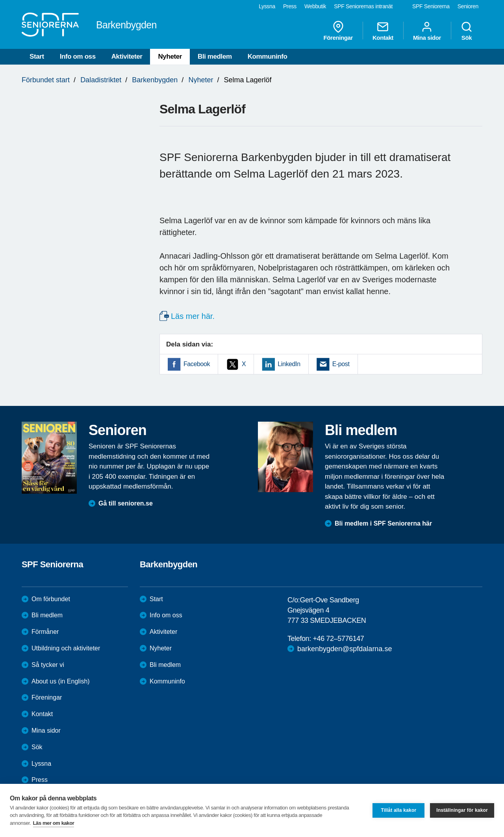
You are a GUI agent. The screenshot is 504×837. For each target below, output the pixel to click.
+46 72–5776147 (338, 639)
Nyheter (170, 56)
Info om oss (78, 56)
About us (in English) (61, 681)
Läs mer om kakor (54, 823)
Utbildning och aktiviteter (66, 648)
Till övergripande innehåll (0, 0)
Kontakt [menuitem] (383, 31)
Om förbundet (51, 599)
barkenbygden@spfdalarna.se (345, 649)
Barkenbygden (155, 80)
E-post (341, 364)
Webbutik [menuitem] (315, 6)
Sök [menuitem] (467, 31)
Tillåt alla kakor (398, 810)
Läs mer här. (193, 316)
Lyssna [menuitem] (267, 6)
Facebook (197, 364)
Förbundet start (46, 80)
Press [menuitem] (290, 6)
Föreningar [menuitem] (338, 31)
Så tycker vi (48, 665)
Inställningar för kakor (462, 810)
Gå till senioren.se (126, 503)
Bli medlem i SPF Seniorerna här (383, 523)
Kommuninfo (268, 56)
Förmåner (45, 632)
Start (37, 56)
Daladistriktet (101, 80)
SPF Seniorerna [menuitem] (431, 6)
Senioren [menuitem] (468, 6)
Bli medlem (215, 56)
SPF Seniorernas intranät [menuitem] (363, 6)
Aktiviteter (127, 56)
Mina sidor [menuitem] (427, 31)
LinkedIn (289, 364)
